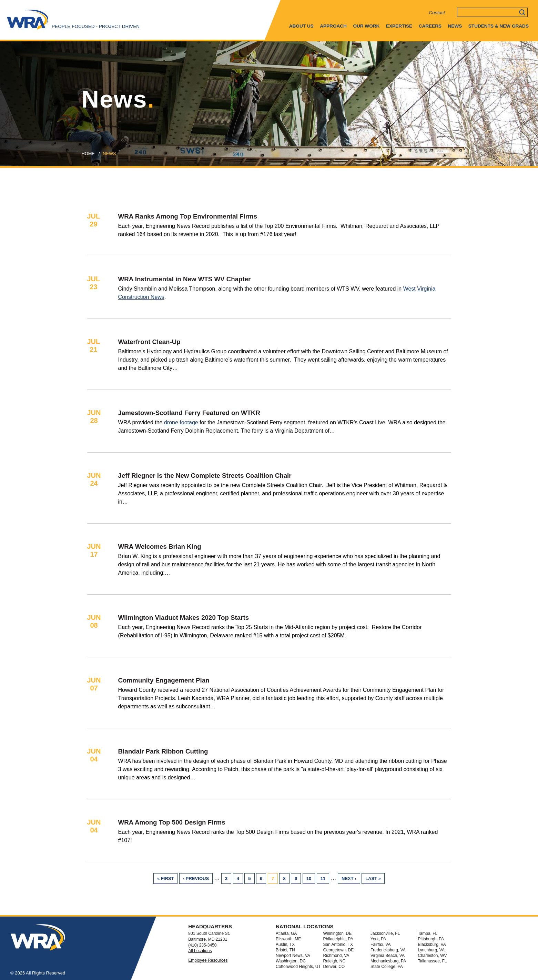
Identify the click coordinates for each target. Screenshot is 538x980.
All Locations (200, 951)
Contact (437, 13)
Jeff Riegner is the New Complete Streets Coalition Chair (205, 476)
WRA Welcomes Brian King (160, 547)
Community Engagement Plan (164, 680)
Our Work (366, 26)
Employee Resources (208, 960)
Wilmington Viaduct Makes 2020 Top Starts (184, 618)
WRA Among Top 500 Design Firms (172, 822)
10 (311, 878)
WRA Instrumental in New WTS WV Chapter (185, 279)
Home (88, 154)
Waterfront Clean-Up (149, 342)
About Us (301, 26)
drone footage (181, 422)
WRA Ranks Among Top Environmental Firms (188, 216)
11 (325, 878)
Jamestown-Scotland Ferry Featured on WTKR (189, 413)
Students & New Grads (499, 26)
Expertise (399, 26)
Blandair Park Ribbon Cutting (163, 751)
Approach (333, 26)
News (455, 26)
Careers (430, 26)
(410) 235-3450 (202, 945)
